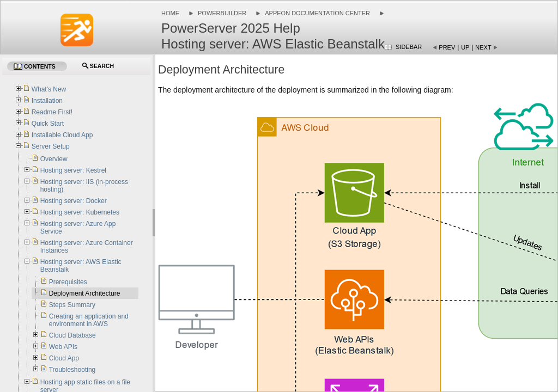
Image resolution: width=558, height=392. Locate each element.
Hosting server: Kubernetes (80, 212)
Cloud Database (72, 335)
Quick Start (48, 124)
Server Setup (51, 146)
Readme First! (52, 112)
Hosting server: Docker (74, 201)
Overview (54, 159)
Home (170, 13)
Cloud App (64, 358)
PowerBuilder (222, 13)
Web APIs (63, 347)
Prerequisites (68, 282)
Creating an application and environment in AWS (89, 320)
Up (465, 47)
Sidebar (409, 47)
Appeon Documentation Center (317, 13)
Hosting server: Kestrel (73, 170)
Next (483, 47)
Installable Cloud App (62, 135)
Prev (447, 47)
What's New (49, 89)
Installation (47, 101)
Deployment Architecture (85, 293)
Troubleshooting (72, 370)
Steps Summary (72, 305)
